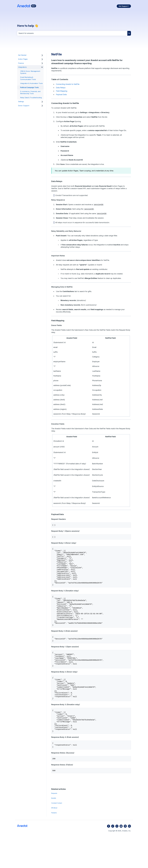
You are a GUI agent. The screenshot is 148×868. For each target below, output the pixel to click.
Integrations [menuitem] (22, 67)
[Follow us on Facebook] (109, 856)
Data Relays (61, 88)
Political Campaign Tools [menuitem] (29, 87)
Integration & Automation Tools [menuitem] (31, 83)
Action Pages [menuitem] (23, 59)
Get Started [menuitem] (22, 55)
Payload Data (61, 94)
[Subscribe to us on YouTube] (121, 856)
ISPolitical (54, 837)
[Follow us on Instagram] (117, 856)
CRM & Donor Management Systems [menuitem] (30, 72)
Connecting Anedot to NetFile (68, 84)
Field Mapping (62, 91)
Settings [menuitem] (21, 102)
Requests (54, 823)
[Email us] (129, 856)
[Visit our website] (113, 856)
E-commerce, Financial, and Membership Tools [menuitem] (30, 92)
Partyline (54, 842)
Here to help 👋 (28, 26)
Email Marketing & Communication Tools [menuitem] (28, 78)
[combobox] (72, 33)
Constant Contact (57, 833)
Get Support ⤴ (124, 6)
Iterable (54, 828)
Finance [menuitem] (21, 63)
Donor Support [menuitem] (24, 106)
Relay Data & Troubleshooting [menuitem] (31, 98)
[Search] (129, 33)
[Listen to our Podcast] (125, 856)
